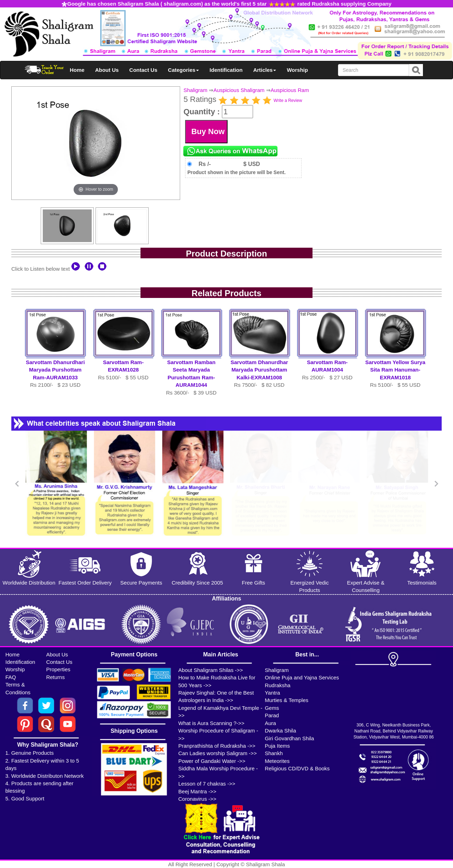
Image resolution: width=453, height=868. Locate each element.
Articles (265, 70)
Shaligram (195, 90)
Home (77, 70)
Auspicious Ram (290, 90)
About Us (107, 70)
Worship (297, 70)
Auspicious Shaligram (239, 90)
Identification (226, 70)
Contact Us (143, 70)
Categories (184, 70)
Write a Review (288, 100)
